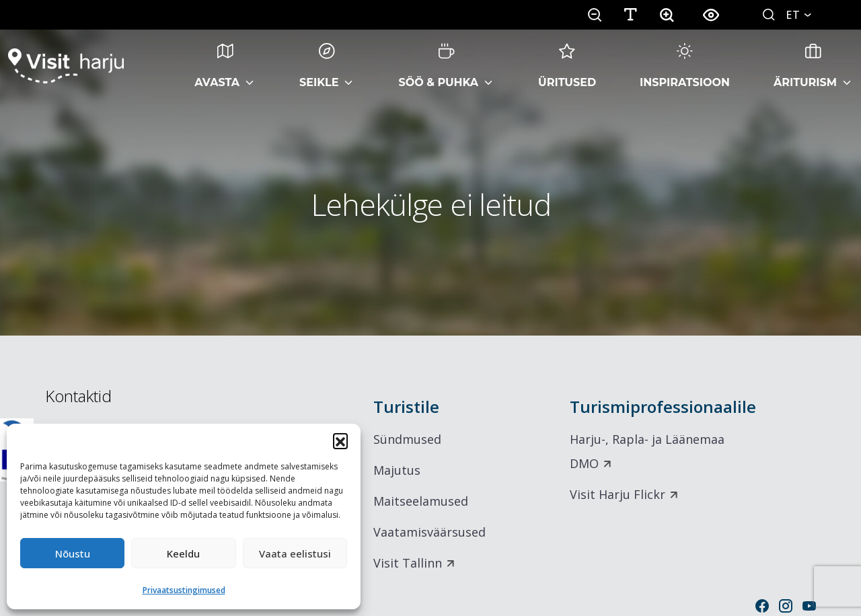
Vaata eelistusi (295, 553)
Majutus (397, 470)
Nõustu (73, 553)
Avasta (217, 66)
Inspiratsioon (685, 66)
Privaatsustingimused (184, 590)
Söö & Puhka (438, 66)
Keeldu (183, 553)
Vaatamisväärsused (429, 532)
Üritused (567, 66)
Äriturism (805, 66)
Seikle (319, 66)
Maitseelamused (421, 501)
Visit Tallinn (408, 563)
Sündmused (407, 439)
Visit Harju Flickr (617, 494)
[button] (340, 440)
